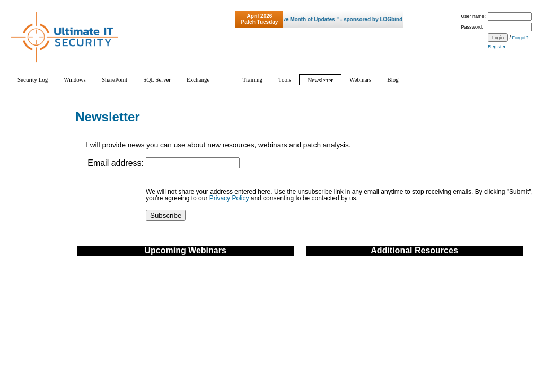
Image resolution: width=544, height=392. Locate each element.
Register (497, 47)
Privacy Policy (229, 198)
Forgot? (520, 38)
